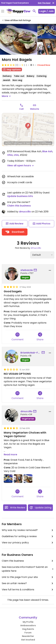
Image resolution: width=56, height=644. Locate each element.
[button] (28, 126)
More (7, 96)
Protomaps (17, 143)
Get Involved (28, 640)
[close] (53, 3)
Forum (28, 633)
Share (40, 337)
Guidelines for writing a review (28, 536)
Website (35, 109)
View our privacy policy (28, 543)
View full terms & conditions (28, 590)
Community (28, 617)
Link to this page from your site (28, 577)
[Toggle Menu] (3, 11)
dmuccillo (25, 212)
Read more (10, 455)
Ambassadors (28, 625)
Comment (18, 337)
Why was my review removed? (28, 530)
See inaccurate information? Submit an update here (28, 569)
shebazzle (27, 270)
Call (21, 109)
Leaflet (8, 143)
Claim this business (19, 206)
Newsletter (28, 636)
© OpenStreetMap (32, 143)
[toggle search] (34, 11)
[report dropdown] (50, 270)
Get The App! (44, 3)
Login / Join (47, 11)
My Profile (28, 622)
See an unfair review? (28, 583)
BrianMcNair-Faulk (31, 353)
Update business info (20, 196)
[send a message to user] (36, 270)
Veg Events (28, 629)
